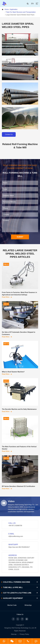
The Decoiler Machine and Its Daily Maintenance (19, 409)
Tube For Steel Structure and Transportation (21, 12)
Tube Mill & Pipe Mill (21, 587)
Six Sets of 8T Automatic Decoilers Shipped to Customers (19, 333)
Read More (7, 297)
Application (14, 9)
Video (11, 501)
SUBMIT (20, 237)
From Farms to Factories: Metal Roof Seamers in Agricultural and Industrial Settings (19, 294)
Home (7, 9)
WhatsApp (28, 605)
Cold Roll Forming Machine (21, 582)
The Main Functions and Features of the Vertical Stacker (19, 448)
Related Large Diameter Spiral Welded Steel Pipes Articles (20, 254)
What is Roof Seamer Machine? (13, 372)
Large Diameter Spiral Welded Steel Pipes (20, 15)
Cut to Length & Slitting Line (21, 593)
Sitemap (14, 634)
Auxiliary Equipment (21, 598)
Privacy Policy (24, 634)
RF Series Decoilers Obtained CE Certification (18, 486)
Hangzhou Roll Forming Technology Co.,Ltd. (19, 628)
